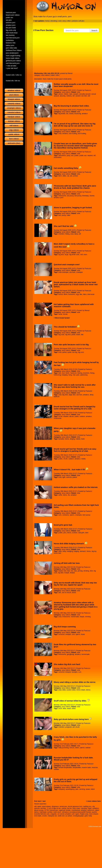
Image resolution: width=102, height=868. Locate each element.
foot (63, 373)
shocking (54, 21)
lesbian (88, 748)
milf (81, 255)
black (78, 335)
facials (65, 314)
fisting (67, 234)
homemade (75, 617)
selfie (60, 495)
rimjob (82, 617)
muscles (95, 767)
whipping (61, 789)
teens (67, 439)
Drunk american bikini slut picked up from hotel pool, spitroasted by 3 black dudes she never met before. (76, 284)
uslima (64, 808)
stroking (86, 571)
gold (86, 816)
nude (83, 439)
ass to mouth (67, 593)
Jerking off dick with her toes (67, 563)
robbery (69, 96)
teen (87, 533)
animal (75, 176)
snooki (45, 816)
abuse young (39, 810)
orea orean (76, 808)
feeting (80, 373)
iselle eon (61, 816)
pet (71, 176)
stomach (83, 551)
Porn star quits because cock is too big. (71, 345)
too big (75, 352)
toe (72, 571)
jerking (80, 571)
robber (66, 94)
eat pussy (70, 196)
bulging (76, 551)
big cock (61, 335)
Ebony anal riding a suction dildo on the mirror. (75, 682)
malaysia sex (52, 816)
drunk (60, 416)
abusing (63, 96)
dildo (64, 176)
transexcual (54, 810)
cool (60, 21)
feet (60, 373)
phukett (68, 814)
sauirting (84, 808)
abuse (61, 94)
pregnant (69, 727)
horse (89, 551)
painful (82, 748)
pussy (64, 215)
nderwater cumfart (46, 812)
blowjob (68, 672)
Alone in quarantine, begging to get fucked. (73, 208)
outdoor (82, 416)
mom (85, 255)
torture (72, 748)
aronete (43, 808)
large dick (72, 395)
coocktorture (76, 810)
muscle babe (86, 767)
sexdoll (78, 96)
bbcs (85, 294)
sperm (72, 515)
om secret (61, 814)
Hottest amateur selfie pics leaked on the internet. (76, 487)
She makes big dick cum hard (67, 664)
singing (72, 439)
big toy (94, 551)
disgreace (55, 806)
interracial (91, 294)
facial (60, 314)
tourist (61, 294)
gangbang (70, 654)
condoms (66, 515)
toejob (61, 571)
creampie (79, 272)
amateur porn (59, 198)
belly (64, 551)
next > (40, 801)
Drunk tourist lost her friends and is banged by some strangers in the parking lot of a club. (75, 408)
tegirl (90, 808)
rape (71, 94)
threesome (62, 196)
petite (73, 335)
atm (60, 593)
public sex (83, 155)
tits (67, 114)
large (67, 255)
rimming (88, 617)
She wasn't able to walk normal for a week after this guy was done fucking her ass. (75, 386)
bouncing (78, 114)
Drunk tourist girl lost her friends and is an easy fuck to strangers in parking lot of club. (75, 450)
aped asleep (46, 806)
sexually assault (85, 94)
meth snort (57, 812)
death (69, 709)
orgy (77, 294)
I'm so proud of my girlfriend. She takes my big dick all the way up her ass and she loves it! (75, 125)
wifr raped (38, 806)
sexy (64, 21)
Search (94, 30)
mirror (78, 690)
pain (78, 375)
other (69, 21)
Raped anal (84, 814)
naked (78, 439)
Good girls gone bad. (63, 525)
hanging (65, 375)
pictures (75, 21)
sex (72, 155)
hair (74, 375)
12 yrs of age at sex (54, 808)
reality (83, 459)
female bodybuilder (65, 767)
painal (64, 352)
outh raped (75, 814)
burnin (69, 808)
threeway (85, 196)
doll (89, 96)
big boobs (62, 114)
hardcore (73, 373)
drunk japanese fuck (75, 806)
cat (68, 176)
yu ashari (69, 816)
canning (82, 789)
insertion (61, 234)
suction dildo (71, 690)
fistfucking (57, 375)
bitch (60, 176)
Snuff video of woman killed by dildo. (72, 701)
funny (47, 21)
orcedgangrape (78, 816)
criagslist (53, 814)
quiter (69, 352)
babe (69, 215)
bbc (81, 294)
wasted (90, 155)
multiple (68, 634)
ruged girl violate (65, 810)
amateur (85, 114)
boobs (71, 114)
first (36, 801)
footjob (67, 573)
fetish (67, 373)
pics (65, 533)
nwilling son (87, 806)
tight (64, 477)
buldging (70, 551)
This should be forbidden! (67, 327)
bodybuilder (77, 767)
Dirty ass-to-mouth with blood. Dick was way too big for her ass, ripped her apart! (75, 584)
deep (76, 234)
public (76, 155)
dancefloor (62, 155)
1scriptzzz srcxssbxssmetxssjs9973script (76, 812)
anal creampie (63, 272)
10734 (46, 810)
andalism (96, 808)
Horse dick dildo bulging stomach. (71, 544)
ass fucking (73, 134)
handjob (75, 672)
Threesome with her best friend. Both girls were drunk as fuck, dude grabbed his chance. (75, 187)
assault (76, 94)
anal (60, 134)
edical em (91, 810)
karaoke (61, 439)
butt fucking (82, 134)
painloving (84, 375)
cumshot (61, 634)
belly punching (63, 748)
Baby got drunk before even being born (73, 719)
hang (70, 375)
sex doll (84, 96)
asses (88, 789)
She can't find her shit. (65, 226)
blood (74, 593)
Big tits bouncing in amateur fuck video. (72, 106)
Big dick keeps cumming (65, 627)
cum (60, 515)
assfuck (69, 477)
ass (60, 215)
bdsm (77, 748)
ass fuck (72, 272)
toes (75, 571)
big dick (61, 255)
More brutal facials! (62, 318)
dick (91, 571)
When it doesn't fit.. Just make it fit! (71, 470)
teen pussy (86, 515)
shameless (58, 157)
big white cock (74, 255)
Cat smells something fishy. (68, 168)
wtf (73, 96)
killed (74, 709)
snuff (60, 709)
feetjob (72, 573)
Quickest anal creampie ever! (67, 265)
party (68, 155)
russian (56, 769)
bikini (65, 294)
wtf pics (82, 21)
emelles (84, 810)
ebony (88, 690)
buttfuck (57, 397)
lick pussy (78, 196)
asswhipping (70, 789)
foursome (72, 294)
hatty (90, 816)
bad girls (81, 533)
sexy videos (45, 75)
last (44, 801)
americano (63, 806)
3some (92, 196)
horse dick (57, 553)
